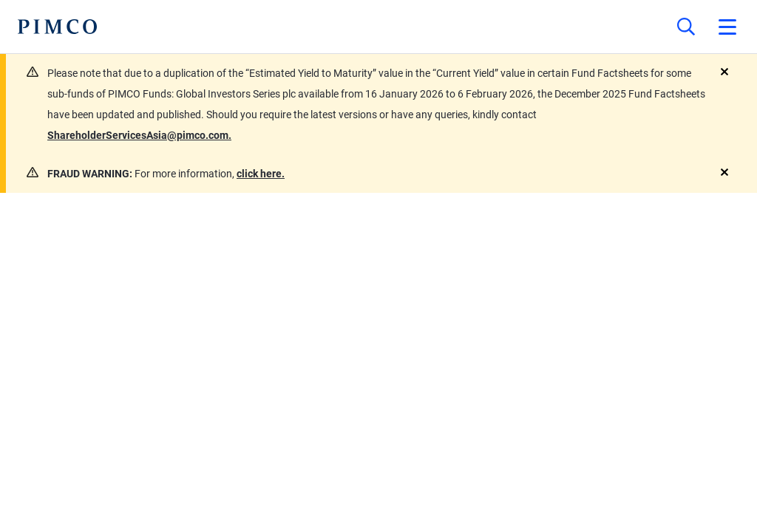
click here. (261, 174)
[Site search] (686, 27)
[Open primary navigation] (727, 27)
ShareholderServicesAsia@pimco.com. (139, 135)
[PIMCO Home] (57, 27)
